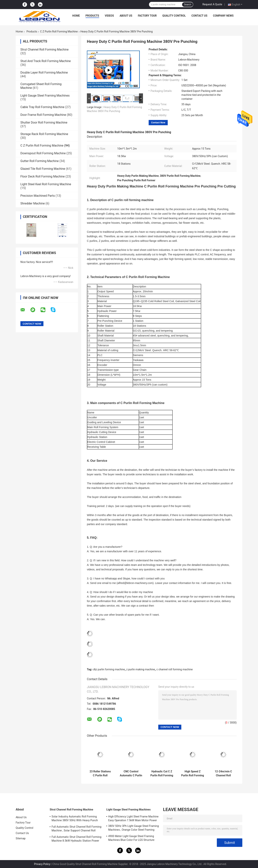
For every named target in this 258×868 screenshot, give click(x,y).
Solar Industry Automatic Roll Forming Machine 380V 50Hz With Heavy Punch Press (75, 819)
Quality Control (174, 16)
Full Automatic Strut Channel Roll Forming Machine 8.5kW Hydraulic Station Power (76, 839)
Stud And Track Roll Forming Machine (46, 61)
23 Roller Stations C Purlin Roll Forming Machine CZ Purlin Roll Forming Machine (100, 774)
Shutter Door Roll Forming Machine (44, 123)
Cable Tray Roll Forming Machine (42, 107)
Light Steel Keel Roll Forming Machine (46, 184)
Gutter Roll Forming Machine (40, 161)
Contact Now (158, 123)
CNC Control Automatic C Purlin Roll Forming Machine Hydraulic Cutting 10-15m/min (131, 774)
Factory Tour (147, 16)
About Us (126, 16)
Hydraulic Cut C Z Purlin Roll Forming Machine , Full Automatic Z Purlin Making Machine (162, 774)
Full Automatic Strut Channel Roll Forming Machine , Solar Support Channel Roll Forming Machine (76, 829)
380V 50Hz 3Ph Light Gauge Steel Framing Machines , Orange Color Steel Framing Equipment (134, 828)
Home (76, 16)
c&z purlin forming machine (109, 669)
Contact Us (199, 16)
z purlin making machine (141, 669)
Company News (223, 16)
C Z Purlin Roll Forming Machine (59, 31)
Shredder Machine (33, 203)
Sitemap (21, 838)
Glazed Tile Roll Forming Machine (43, 169)
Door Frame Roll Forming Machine (43, 115)
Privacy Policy (42, 864)
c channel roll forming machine (175, 669)
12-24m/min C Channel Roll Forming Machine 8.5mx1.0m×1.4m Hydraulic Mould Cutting (223, 774)
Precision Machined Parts (38, 196)
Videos (109, 16)
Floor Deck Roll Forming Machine (43, 176)
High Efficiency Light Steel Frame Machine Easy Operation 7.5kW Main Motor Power (133, 818)
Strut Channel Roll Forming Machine (44, 50)
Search (188, 5)
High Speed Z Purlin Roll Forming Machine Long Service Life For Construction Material (193, 774)
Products (92, 16)
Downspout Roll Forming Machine (43, 153)
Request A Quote (212, 4)
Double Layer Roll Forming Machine (44, 73)
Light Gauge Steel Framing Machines (45, 96)
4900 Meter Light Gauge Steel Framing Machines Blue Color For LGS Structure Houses (131, 839)
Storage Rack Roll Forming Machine (44, 134)
